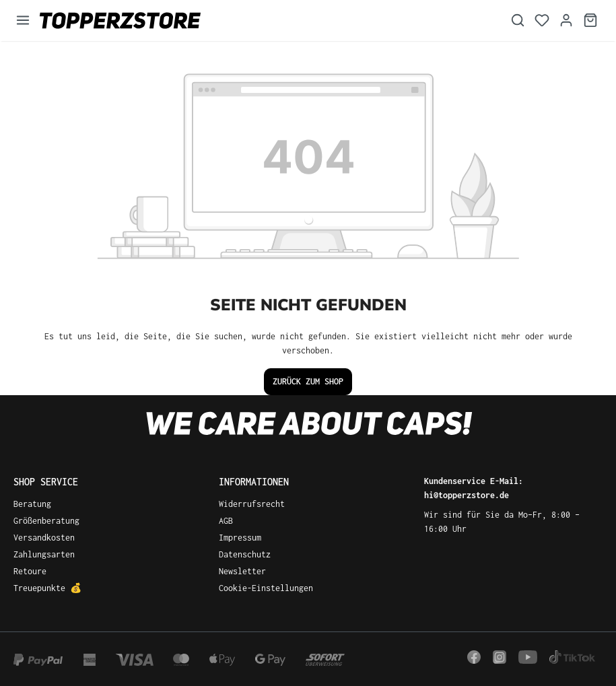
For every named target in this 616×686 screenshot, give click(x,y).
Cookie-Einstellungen (266, 588)
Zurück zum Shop (308, 381)
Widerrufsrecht (252, 504)
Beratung (32, 504)
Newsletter (242, 571)
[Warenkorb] (590, 21)
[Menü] (23, 21)
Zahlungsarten (44, 554)
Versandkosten (44, 538)
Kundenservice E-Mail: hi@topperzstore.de (474, 488)
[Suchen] (518, 21)
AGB (226, 521)
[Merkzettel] (542, 21)
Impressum (240, 538)
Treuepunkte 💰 (47, 588)
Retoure (30, 571)
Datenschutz (245, 554)
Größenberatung (46, 521)
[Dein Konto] (566, 21)
